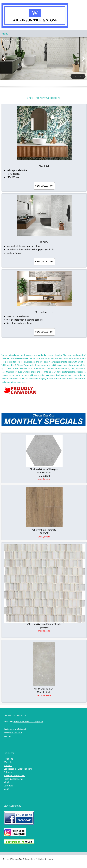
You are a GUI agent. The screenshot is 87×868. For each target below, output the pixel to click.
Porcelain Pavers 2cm (14, 775)
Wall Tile (8, 762)
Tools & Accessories (13, 779)
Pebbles (8, 772)
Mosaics (8, 765)
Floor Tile (8, 759)
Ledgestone (10, 769)
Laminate (8, 786)
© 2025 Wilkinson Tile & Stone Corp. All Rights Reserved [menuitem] (28, 859)
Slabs (6, 789)
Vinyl (6, 782)
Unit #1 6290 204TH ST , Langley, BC (28, 722)
